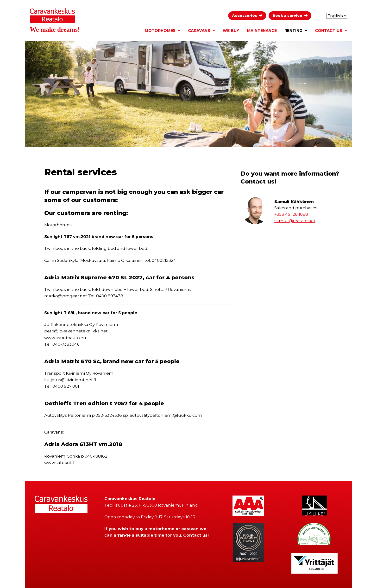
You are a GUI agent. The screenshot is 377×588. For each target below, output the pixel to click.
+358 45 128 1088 (291, 214)
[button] (247, 16)
